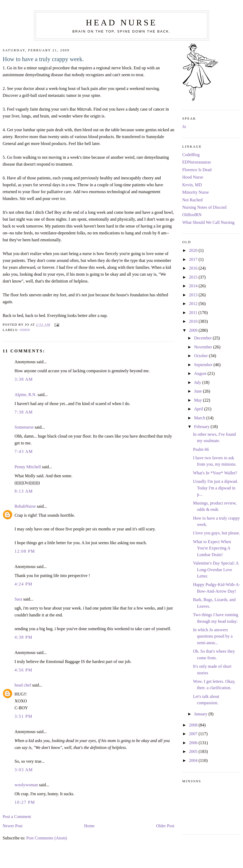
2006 (194, 743)
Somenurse (24, 427)
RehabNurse (25, 506)
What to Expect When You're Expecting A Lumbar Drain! (212, 548)
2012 (194, 304)
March (200, 418)
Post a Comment (17, 817)
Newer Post (13, 826)
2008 (194, 725)
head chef (23, 685)
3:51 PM (24, 716)
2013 (194, 295)
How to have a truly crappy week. (43, 59)
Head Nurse (121, 22)
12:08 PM (25, 551)
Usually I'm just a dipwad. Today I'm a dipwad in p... (216, 488)
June (199, 391)
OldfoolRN (192, 215)
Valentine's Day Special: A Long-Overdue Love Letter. (216, 570)
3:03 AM (24, 770)
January (201, 714)
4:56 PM (24, 670)
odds (25, 330)
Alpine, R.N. (25, 395)
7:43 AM (24, 452)
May (199, 400)
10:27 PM (25, 802)
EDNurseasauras (197, 162)
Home (89, 826)
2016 (194, 268)
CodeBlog (191, 155)
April (199, 409)
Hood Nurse (193, 177)
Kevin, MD (192, 185)
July (198, 383)
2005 (194, 752)
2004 (194, 761)
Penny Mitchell (28, 467)
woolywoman (26, 785)
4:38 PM (24, 637)
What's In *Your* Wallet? (215, 473)
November (204, 347)
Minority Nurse (196, 192)
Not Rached (192, 200)
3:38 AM (24, 379)
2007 (194, 734)
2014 (194, 286)
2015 (194, 277)
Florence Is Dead (197, 170)
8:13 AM (24, 491)
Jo (184, 127)
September (204, 365)
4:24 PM (24, 584)
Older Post (165, 826)
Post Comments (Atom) (46, 838)
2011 (194, 313)
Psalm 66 (201, 449)
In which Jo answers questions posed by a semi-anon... (213, 636)
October (202, 356)
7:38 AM (24, 412)
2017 (194, 260)
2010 (194, 321)
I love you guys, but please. (217, 533)
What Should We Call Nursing (208, 222)
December (204, 338)
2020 (194, 251)
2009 (194, 330)
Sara (18, 599)
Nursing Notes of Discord (204, 207)
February (202, 427)
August (201, 374)
